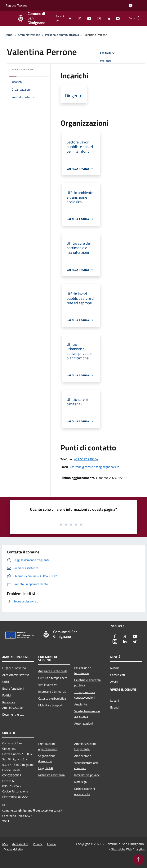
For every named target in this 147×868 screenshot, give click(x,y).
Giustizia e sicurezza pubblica (87, 683)
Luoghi (115, 701)
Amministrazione (29, 35)
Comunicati (118, 675)
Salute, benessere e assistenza (87, 714)
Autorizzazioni (84, 723)
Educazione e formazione (83, 670)
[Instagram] (97, 18)
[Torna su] (139, 860)
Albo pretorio (83, 756)
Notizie (115, 668)
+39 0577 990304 (86, 459)
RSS (5, 844)
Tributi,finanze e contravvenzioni (85, 695)
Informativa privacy (87, 775)
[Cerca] (139, 18)
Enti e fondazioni (13, 688)
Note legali (81, 782)
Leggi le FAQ (46, 768)
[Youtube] (88, 18)
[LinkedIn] (107, 18)
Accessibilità (20, 844)
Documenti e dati (13, 714)
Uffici (6, 682)
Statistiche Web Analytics (128, 849)
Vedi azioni (109, 61)
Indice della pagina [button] (22, 70)
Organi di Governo (14, 668)
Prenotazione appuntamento (48, 746)
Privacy (38, 844)
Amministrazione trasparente (85, 746)
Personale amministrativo (62, 35)
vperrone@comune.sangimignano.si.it (94, 467)
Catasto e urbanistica (52, 698)
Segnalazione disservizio (47, 758)
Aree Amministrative (16, 675)
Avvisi (114, 682)
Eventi (114, 707)
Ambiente (81, 704)
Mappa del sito (13, 849)
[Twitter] (78, 18)
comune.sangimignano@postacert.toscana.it (32, 810)
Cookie (51, 844)
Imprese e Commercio (52, 692)
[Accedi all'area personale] (131, 6)
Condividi (108, 53)
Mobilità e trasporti (51, 705)
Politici (7, 695)
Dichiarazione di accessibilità (85, 791)
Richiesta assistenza (51, 775)
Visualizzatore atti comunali (86, 765)
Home (8, 35)
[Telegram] (116, 18)
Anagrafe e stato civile (53, 671)
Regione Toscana (17, 5)
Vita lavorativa (48, 685)
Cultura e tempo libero (53, 678)
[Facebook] (69, 18)
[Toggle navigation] (8, 18)
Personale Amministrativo (12, 705)
